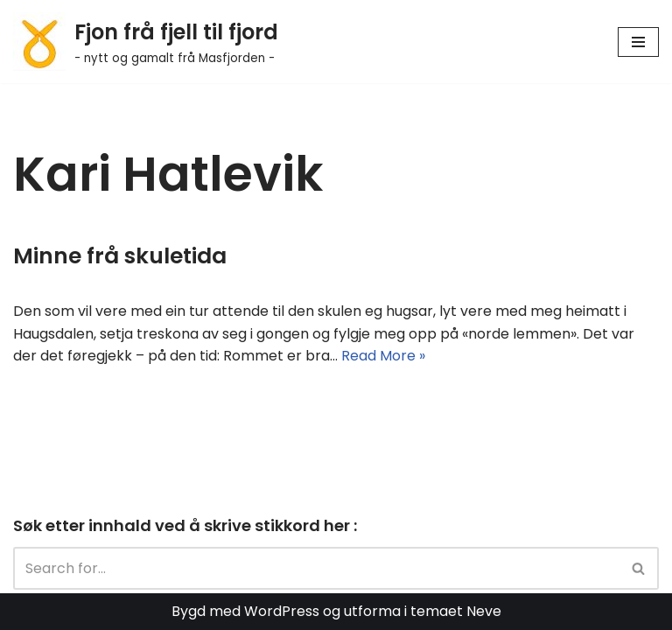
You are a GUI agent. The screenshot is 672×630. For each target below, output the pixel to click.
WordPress (282, 611)
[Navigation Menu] (638, 42)
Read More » (383, 356)
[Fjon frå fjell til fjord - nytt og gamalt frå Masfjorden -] (146, 42)
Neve (484, 611)
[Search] (316, 568)
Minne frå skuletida (120, 256)
